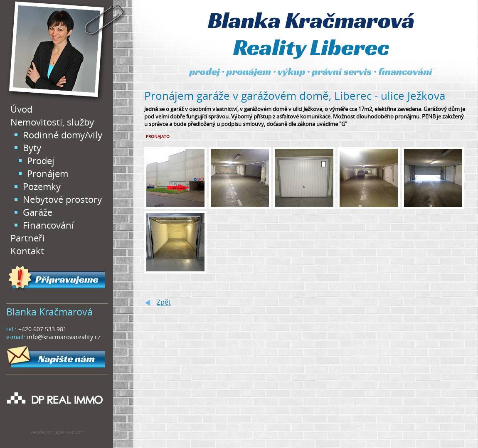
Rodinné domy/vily (63, 135)
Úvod (21, 109)
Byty (32, 148)
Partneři (28, 238)
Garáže (38, 212)
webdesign (41, 432)
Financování (48, 225)
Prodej (41, 161)
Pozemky (42, 186)
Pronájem (48, 174)
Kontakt (27, 251)
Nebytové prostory (62, 199)
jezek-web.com (69, 432)
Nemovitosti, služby (52, 122)
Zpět (164, 302)
